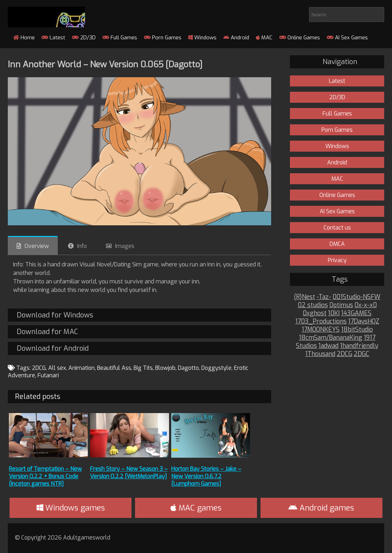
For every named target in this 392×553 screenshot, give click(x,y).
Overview (37, 246)
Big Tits (143, 368)
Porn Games (163, 38)
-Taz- (324, 297)
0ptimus (341, 305)
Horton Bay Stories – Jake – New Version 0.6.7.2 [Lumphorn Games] (206, 476)
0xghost (315, 313)
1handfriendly (359, 346)
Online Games (300, 38)
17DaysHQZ (364, 321)
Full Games (120, 38)
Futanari (48, 375)
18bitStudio (357, 330)
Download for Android (53, 348)
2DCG (39, 368)
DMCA (337, 244)
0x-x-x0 (366, 305)
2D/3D (84, 38)
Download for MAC (47, 332)
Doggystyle (216, 368)
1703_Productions (321, 321)
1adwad (328, 346)
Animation (82, 368)
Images (125, 246)
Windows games (71, 508)
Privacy (337, 260)
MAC (264, 38)
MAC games (196, 508)
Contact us (337, 228)
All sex (57, 368)
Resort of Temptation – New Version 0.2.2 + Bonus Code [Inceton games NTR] (45, 476)
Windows (202, 38)
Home (24, 38)
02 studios (313, 305)
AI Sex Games (347, 38)
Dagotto (188, 368)
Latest (53, 38)
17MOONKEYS (321, 330)
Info (82, 246)
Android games (321, 508)
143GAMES (356, 313)
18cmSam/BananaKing (331, 338)
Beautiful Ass (114, 368)
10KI (334, 313)
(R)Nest (304, 297)
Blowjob (165, 368)
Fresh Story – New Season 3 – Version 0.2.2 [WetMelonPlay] (129, 473)
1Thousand (320, 354)
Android (236, 38)
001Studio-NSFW (356, 297)
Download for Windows (55, 315)
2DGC (362, 354)
